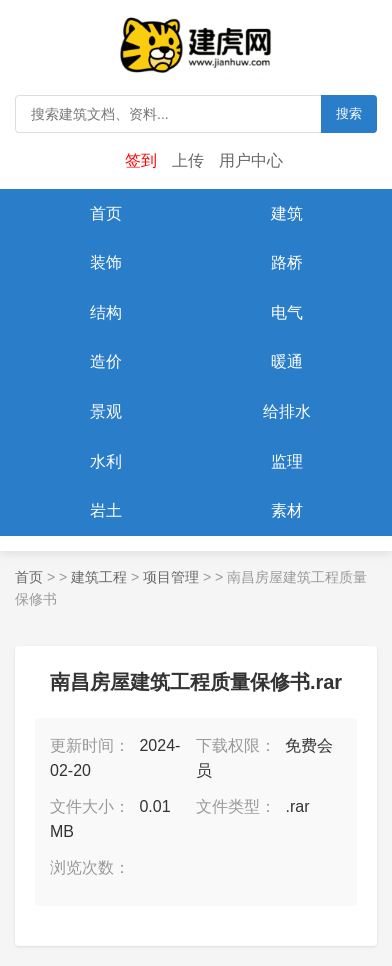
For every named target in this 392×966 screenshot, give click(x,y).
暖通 (287, 361)
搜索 (349, 113)
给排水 (287, 411)
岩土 (106, 510)
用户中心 (251, 160)
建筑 (287, 213)
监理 (287, 461)
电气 (287, 312)
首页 (106, 213)
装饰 (106, 262)
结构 (106, 312)
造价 (106, 361)
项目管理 (171, 577)
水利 (106, 461)
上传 (188, 160)
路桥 (287, 262)
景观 (106, 411)
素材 (287, 510)
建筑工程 (99, 577)
